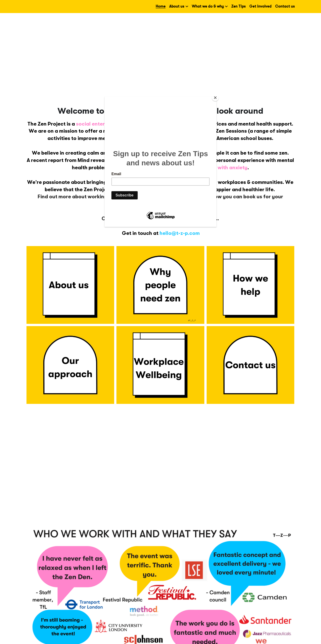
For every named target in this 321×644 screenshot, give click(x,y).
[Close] (215, 98)
